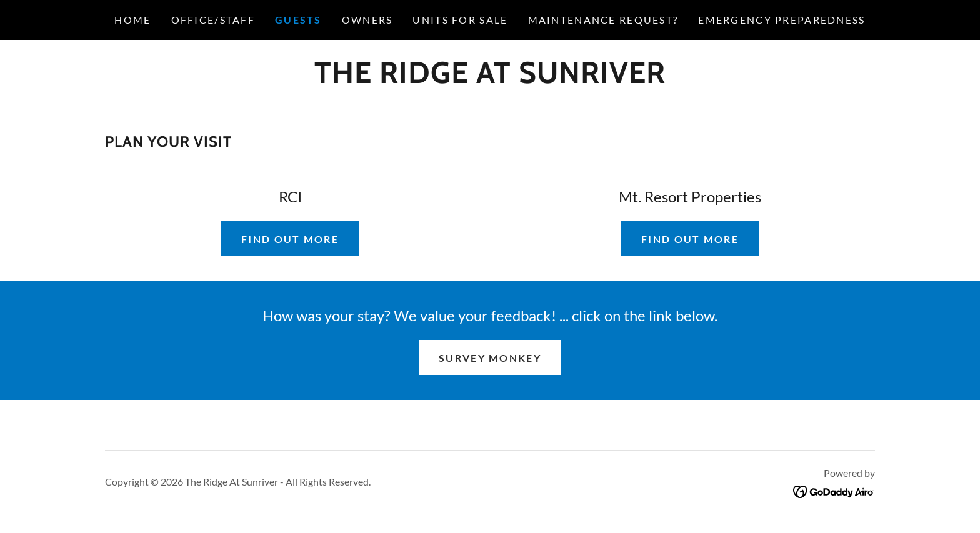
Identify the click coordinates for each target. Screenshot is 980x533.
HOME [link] (132, 20)
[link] (490, 79)
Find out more (290, 239)
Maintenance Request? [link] (603, 20)
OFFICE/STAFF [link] (213, 20)
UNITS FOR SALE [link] (460, 20)
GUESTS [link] (298, 20)
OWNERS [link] (367, 20)
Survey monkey (490, 358)
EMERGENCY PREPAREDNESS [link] (782, 20)
